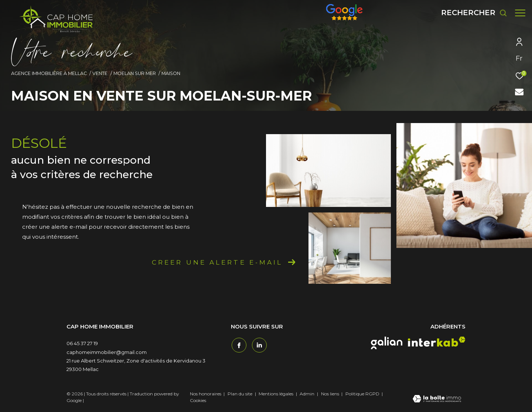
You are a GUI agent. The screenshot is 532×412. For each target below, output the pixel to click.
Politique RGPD (362, 394)
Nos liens (331, 394)
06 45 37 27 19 (82, 343)
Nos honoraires (206, 394)
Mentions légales (277, 394)
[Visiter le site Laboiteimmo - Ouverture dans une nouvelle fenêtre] (437, 399)
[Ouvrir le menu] (520, 13)
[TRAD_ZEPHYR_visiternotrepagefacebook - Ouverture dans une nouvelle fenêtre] (238, 344)
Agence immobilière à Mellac (49, 73)
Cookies (198, 401)
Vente (100, 73)
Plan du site (241, 394)
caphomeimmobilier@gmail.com (107, 352)
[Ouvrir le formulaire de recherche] (470, 13)
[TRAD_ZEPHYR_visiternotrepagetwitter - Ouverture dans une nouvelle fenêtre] (259, 344)
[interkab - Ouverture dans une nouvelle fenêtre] (437, 342)
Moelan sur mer (135, 73)
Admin (308, 394)
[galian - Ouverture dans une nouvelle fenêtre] (387, 343)
